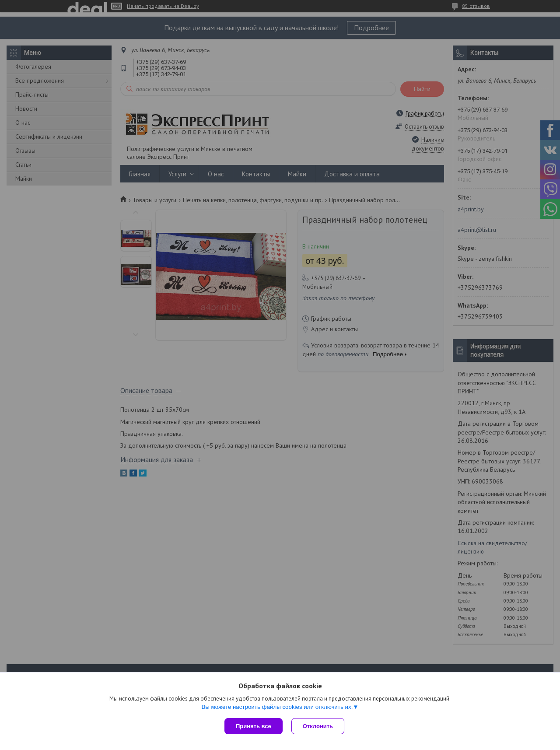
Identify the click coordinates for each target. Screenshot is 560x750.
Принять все (254, 726)
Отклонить (318, 726)
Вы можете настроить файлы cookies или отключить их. (277, 707)
